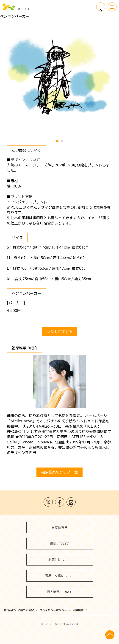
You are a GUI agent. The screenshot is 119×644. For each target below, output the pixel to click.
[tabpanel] (60, 76)
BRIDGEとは (59, 460)
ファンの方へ (59, 488)
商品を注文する (60, 332)
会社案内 (59, 501)
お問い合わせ (59, 515)
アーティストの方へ (59, 474)
